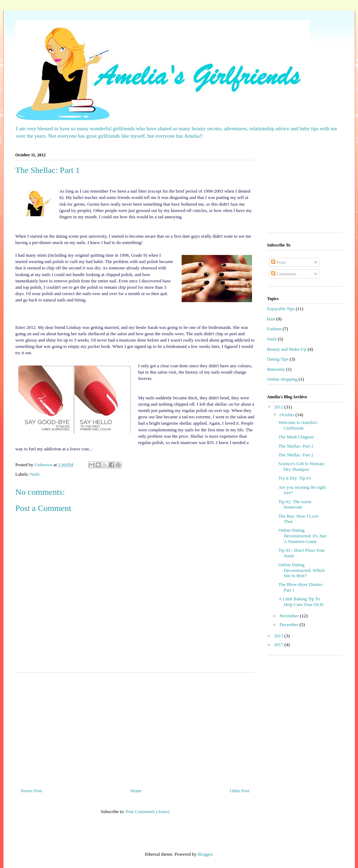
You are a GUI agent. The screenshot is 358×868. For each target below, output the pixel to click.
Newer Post (31, 791)
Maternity (276, 369)
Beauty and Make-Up (287, 349)
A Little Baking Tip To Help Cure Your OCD (301, 602)
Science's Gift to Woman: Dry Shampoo (302, 466)
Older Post (240, 791)
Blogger (205, 854)
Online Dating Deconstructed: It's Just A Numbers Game (302, 536)
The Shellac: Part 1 (296, 446)
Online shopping (282, 379)
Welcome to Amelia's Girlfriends (298, 425)
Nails (35, 474)
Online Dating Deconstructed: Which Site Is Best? (302, 570)
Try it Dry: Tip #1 (295, 478)
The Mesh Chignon (296, 437)
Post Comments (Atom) (147, 811)
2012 (279, 407)
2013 (279, 636)
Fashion (274, 329)
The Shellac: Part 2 (296, 455)
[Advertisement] (135, 728)
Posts (279, 262)
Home (136, 791)
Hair (271, 319)
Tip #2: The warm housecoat (295, 504)
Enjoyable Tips (281, 309)
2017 (279, 645)
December (290, 625)
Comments (284, 274)
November (290, 616)
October (287, 415)
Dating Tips (278, 359)
